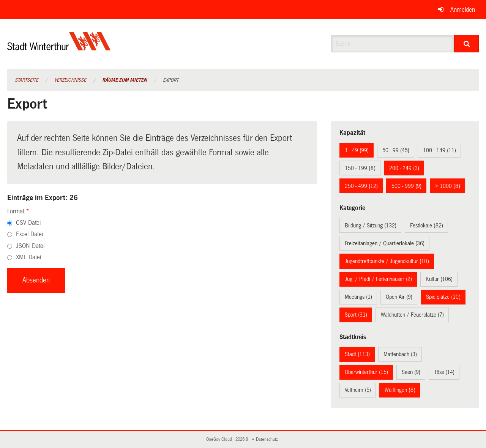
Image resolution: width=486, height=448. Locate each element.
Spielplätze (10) (443, 297)
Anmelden (463, 10)
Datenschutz (268, 439)
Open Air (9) (399, 297)
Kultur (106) (439, 279)
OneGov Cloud (220, 439)
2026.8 (242, 439)
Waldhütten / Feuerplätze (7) (412, 315)
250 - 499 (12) (361, 186)
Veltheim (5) (358, 390)
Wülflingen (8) (400, 390)
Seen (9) (411, 372)
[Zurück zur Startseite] (59, 48)
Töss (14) (444, 372)
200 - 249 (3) (404, 168)
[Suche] (466, 44)
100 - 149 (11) (439, 150)
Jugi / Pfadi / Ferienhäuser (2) (378, 279)
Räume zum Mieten (125, 80)
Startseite (27, 80)
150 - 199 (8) (360, 168)
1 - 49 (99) (357, 150)
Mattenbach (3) (400, 354)
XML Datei (28, 257)
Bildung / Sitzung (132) (371, 226)
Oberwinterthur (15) (366, 372)
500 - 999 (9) (406, 186)
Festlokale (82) (427, 226)
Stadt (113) (357, 354)
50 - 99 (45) (396, 150)
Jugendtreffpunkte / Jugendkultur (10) (387, 261)
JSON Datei (30, 246)
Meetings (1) (358, 297)
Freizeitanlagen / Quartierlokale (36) (385, 243)
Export (171, 80)
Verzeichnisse (70, 80)
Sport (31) (356, 315)
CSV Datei (28, 223)
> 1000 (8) (448, 186)
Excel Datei (29, 234)
